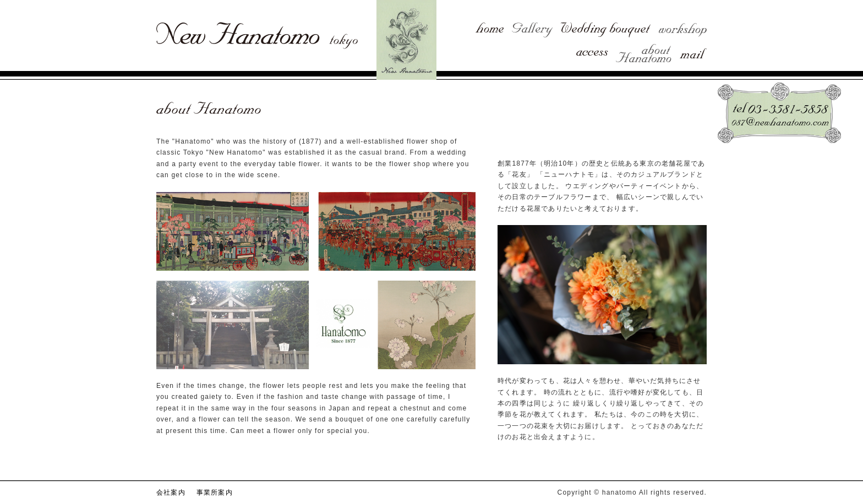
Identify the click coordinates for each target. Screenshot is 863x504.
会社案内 (171, 492)
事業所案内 (215, 492)
